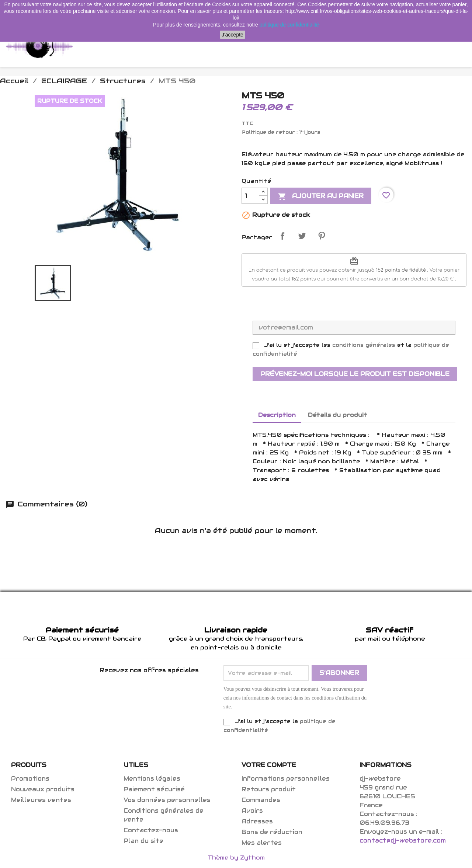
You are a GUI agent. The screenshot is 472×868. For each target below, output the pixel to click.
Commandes (261, 800)
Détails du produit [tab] (338, 415)
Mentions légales (152, 779)
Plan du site (143, 841)
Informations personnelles (286, 779)
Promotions (30, 779)
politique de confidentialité (289, 25)
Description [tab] (277, 415)
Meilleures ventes (41, 800)
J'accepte (232, 35)
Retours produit (269, 789)
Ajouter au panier (321, 196)
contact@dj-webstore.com (403, 841)
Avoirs (252, 811)
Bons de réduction (272, 832)
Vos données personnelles (167, 800)
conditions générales (364, 345)
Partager (282, 236)
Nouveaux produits (43, 789)
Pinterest (322, 236)
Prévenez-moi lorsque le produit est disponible (355, 374)
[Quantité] (250, 196)
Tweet (302, 236)
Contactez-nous (151, 830)
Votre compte (269, 765)
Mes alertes (262, 843)
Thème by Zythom (236, 857)
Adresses (257, 821)
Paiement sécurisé (154, 789)
